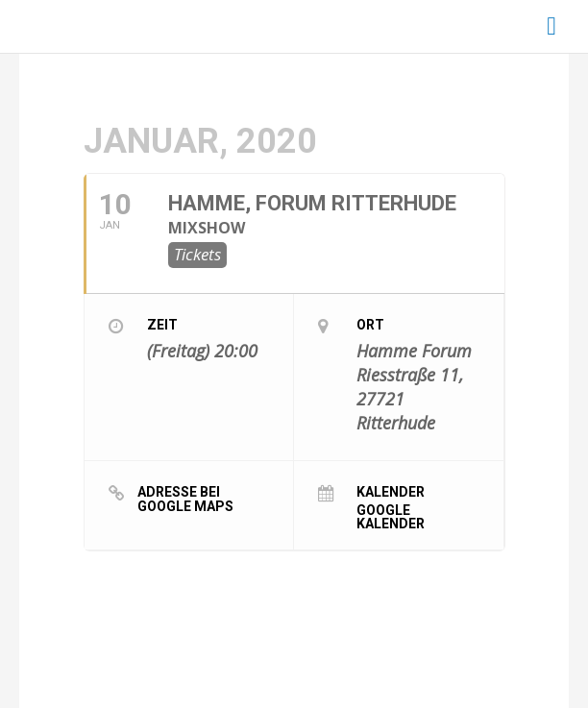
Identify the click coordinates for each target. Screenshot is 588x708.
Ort (370, 325)
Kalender (391, 491)
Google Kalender (391, 516)
